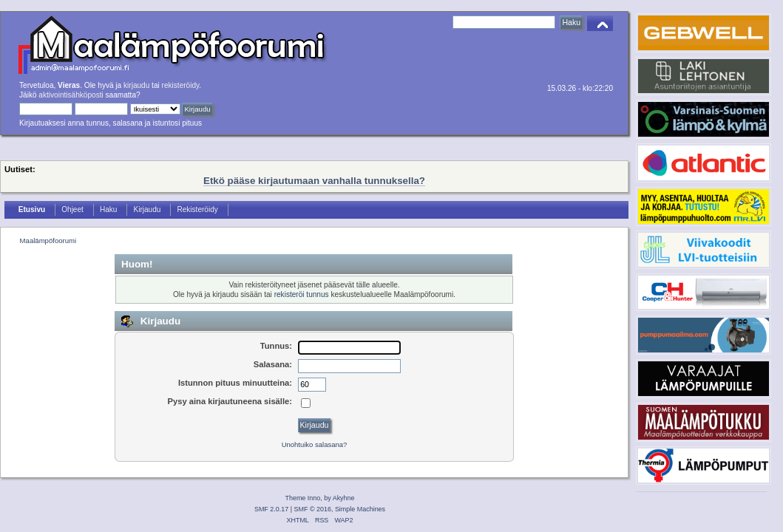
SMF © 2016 (313, 509)
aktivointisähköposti (71, 95)
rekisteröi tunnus (302, 294)
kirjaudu (136, 85)
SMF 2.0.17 (271, 509)
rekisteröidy (181, 85)
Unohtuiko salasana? (315, 444)
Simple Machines (360, 509)
